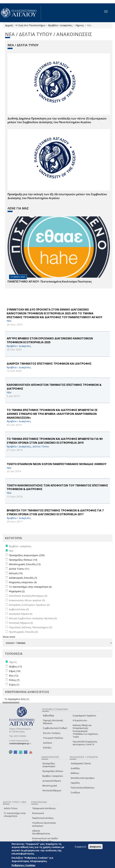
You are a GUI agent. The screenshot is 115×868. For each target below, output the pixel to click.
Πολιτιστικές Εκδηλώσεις (83, 788)
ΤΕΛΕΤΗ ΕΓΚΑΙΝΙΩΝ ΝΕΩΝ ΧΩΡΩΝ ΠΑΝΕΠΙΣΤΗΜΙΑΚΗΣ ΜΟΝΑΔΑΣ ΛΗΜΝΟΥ (57, 464)
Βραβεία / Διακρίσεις (60, 25)
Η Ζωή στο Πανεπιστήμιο (30, 25)
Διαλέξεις (75, 768)
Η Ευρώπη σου (80, 720)
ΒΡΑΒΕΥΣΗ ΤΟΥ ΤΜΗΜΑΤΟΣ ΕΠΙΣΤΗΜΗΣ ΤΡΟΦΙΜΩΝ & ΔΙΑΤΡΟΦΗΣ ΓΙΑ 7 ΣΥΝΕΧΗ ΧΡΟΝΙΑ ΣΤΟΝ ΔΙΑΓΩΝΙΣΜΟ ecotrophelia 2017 (55, 512)
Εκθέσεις (75, 773)
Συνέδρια (75, 792)
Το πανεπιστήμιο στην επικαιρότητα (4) (30, 587)
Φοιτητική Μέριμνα (52, 790)
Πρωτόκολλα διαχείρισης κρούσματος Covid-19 (85, 743)
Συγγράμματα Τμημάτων (84, 716)
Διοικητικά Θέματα (52, 781)
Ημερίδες (75, 783)
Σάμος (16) (15, 671)
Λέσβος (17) (15, 667)
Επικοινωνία (38, 813)
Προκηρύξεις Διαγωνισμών (49, 765)
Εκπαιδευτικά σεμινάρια (83, 778)
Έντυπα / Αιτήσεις (52, 733)
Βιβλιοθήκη (49, 716)
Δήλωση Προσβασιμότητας (41, 832)
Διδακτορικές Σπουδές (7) (23, 578)
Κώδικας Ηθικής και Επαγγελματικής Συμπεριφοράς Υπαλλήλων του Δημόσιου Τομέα (85, 731)
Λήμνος (80, 25)
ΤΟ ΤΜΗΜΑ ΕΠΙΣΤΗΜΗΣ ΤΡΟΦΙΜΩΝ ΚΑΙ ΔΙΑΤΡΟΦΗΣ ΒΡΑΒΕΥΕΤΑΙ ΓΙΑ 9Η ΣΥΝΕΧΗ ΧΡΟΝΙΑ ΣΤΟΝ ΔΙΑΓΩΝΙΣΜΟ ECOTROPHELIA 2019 (55, 441)
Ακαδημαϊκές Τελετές (81, 763)
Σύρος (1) (14, 685)
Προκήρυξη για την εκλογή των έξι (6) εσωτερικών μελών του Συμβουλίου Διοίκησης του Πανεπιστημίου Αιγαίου (57, 196)
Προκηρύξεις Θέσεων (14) (23, 560)
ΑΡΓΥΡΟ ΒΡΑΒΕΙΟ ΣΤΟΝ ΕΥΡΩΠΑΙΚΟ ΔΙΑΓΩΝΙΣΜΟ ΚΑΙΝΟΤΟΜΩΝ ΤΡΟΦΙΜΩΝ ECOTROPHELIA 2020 (50, 340)
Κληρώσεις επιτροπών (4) (23, 582)
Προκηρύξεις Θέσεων (53, 771)
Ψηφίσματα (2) (17, 591)
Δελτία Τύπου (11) (19, 569)
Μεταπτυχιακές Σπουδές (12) (25, 564)
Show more (9, 637)
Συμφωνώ (80, 846)
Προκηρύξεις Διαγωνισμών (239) (27, 555)
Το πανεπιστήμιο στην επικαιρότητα (15, 815)
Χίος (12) (14, 676)
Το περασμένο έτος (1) (17, 699)
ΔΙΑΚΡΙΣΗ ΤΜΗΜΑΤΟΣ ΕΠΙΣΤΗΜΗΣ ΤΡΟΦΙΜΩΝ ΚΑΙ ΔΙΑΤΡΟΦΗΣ (49, 364)
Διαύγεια (48, 743)
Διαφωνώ (95, 847)
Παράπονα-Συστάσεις (43, 818)
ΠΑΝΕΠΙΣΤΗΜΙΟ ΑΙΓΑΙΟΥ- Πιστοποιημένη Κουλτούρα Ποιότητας (50, 281)
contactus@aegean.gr (20, 744)
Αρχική (9, 25)
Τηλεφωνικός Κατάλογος (44, 808)
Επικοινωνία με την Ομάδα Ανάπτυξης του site (45, 840)
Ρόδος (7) (14, 680)
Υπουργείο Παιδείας (53, 738)
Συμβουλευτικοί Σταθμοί (55, 728)
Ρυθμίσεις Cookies (23, 865)
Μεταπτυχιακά (50, 786)
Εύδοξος (47, 748)
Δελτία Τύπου (11, 808)
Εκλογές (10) (16, 573)
